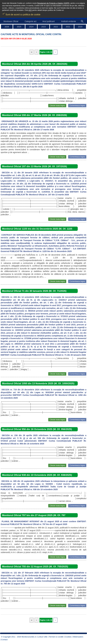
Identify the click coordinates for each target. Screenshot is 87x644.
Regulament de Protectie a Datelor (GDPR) (53, 3)
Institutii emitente (69, 21)
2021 (68, 27)
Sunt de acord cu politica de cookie (21, 14)
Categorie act (31, 21)
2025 (19, 27)
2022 (56, 27)
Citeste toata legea (57, 106)
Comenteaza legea (77, 106)
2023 (43, 27)
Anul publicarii (48, 21)
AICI (30, 10)
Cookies (68, 637)
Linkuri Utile (43, 637)
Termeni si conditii (56, 637)
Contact (4, 640)
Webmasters (78, 637)
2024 (31, 27)
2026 (7, 27)
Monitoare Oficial (11, 21)
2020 (80, 27)
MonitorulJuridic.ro (29, 637)
